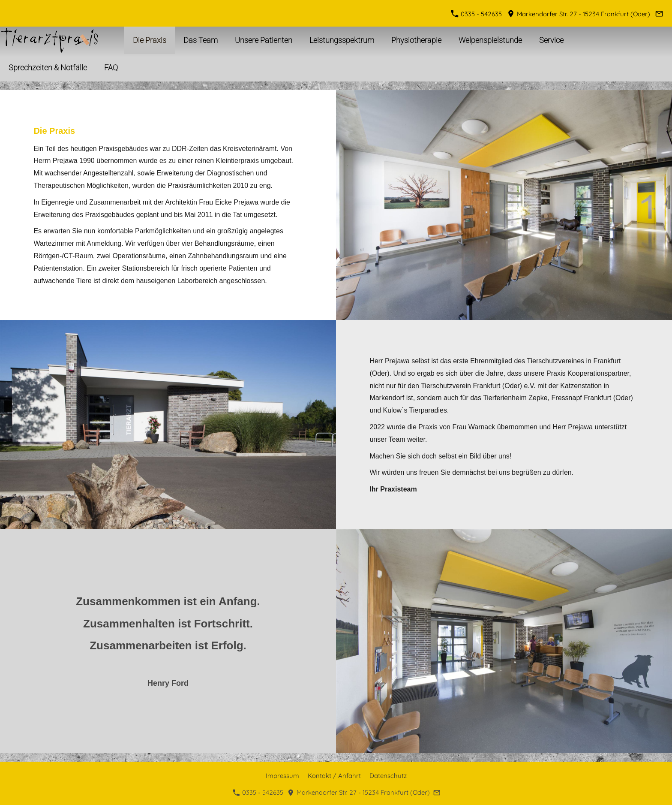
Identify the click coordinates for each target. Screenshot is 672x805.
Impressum (282, 776)
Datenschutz (388, 776)
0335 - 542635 (477, 14)
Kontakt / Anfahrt (334, 776)
